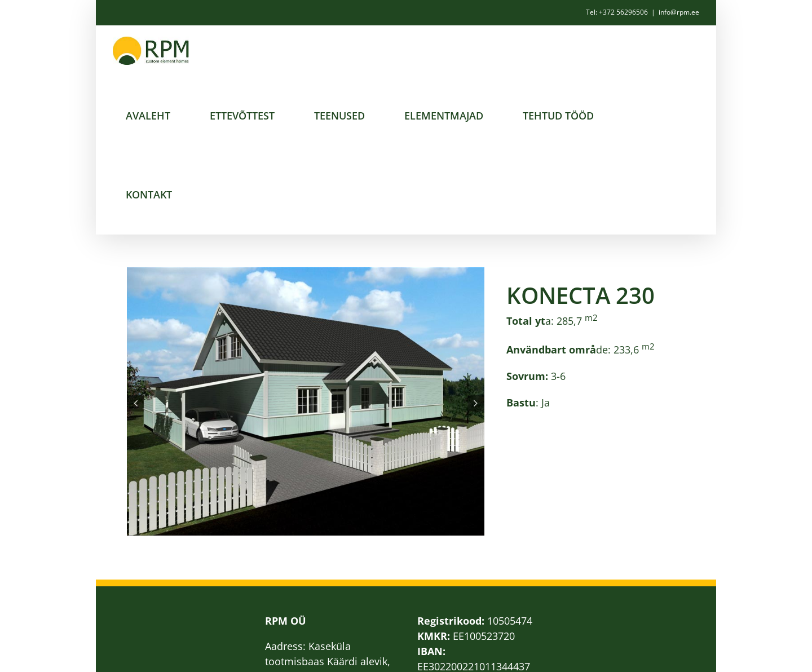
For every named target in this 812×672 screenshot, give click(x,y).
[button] (135, 403)
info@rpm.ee (679, 12)
